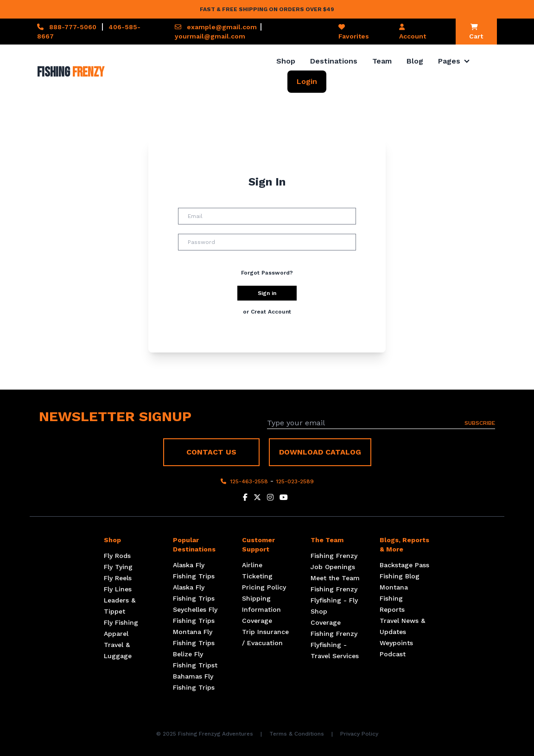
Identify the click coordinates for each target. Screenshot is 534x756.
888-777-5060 (73, 27)
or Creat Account (267, 312)
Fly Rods (117, 556)
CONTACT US (211, 452)
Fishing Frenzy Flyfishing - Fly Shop (334, 600)
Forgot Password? (267, 273)
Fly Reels (118, 578)
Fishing (71, 72)
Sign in (267, 293)
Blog (415, 61)
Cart (476, 32)
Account (413, 32)
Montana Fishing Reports (394, 598)
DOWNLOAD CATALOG (320, 452)
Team (382, 61)
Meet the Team (335, 578)
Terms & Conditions (297, 734)
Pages (449, 61)
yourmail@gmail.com (210, 36)
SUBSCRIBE (480, 423)
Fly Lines (118, 589)
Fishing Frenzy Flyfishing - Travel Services (335, 645)
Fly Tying (118, 567)
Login (307, 81)
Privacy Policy (359, 734)
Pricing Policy (264, 587)
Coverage (257, 621)
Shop (286, 61)
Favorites (354, 32)
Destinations (334, 61)
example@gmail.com (222, 27)
